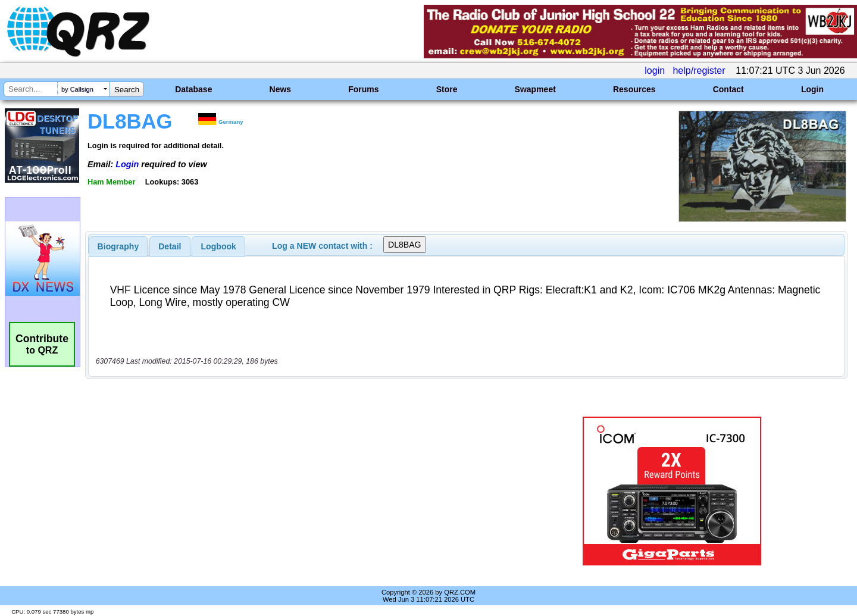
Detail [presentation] (170, 246)
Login (812, 89)
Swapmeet (535, 89)
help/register (699, 71)
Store (447, 89)
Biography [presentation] (118, 246)
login (655, 71)
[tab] (118, 246)
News (281, 89)
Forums (363, 89)
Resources (634, 89)
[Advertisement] (301, 491)
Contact (728, 89)
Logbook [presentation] (219, 246)
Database (193, 89)
